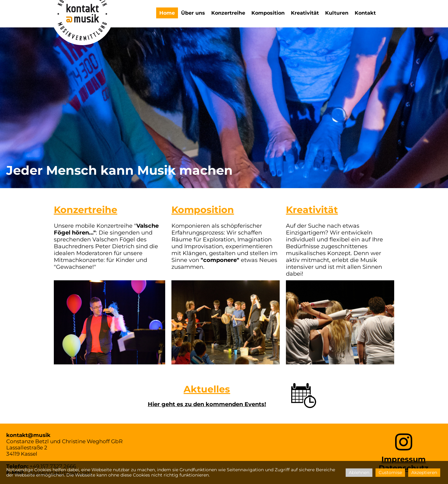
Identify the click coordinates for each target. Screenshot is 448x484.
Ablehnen (359, 472)
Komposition (268, 13)
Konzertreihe (228, 13)
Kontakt (365, 13)
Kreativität (305, 13)
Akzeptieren (424, 472)
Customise (390, 472)
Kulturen (337, 13)
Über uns (193, 13)
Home (167, 13)
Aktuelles (207, 389)
